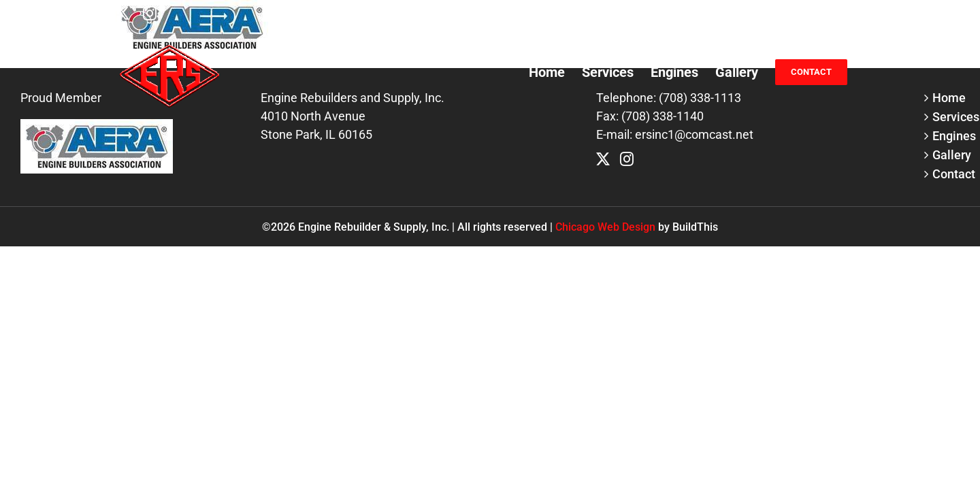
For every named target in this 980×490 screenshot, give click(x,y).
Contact (946, 174)
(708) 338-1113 (710, 13)
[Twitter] (603, 159)
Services (946, 117)
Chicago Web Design (605, 227)
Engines (946, 136)
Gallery (946, 155)
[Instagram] (627, 159)
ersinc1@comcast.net (812, 13)
